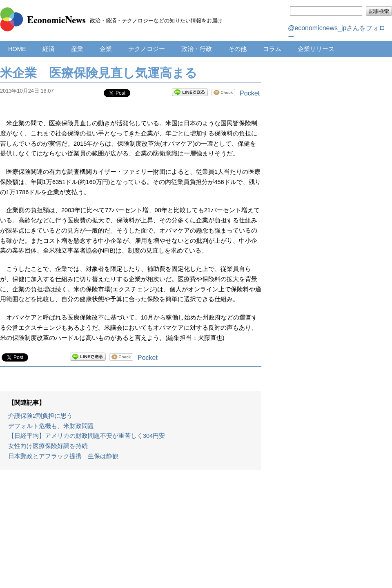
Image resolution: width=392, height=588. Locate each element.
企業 (106, 49)
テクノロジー (147, 49)
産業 (77, 49)
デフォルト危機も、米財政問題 (51, 426)
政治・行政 (197, 49)
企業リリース (316, 49)
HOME (17, 49)
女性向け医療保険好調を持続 (48, 446)
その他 (237, 49)
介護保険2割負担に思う (40, 416)
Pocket (250, 93)
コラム (272, 49)
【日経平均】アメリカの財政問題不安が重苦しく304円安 (87, 436)
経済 (49, 49)
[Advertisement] (131, 533)
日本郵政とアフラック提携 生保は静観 (63, 456)
